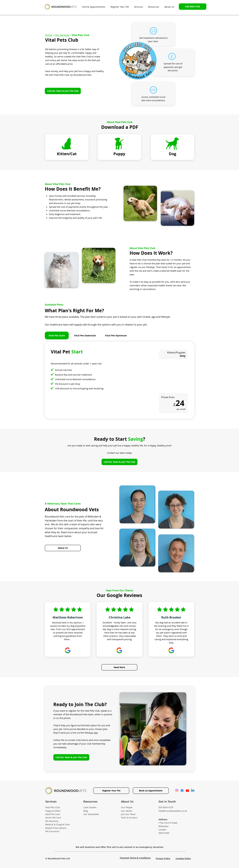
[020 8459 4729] (193, 7)
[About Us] (63, 548)
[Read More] (119, 667)
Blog (86, 811)
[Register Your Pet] (111, 791)
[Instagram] (177, 791)
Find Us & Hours (129, 818)
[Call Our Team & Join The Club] (63, 91)
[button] (154, 7)
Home (49, 35)
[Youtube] (187, 791)
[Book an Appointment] (151, 791)
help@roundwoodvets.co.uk (173, 811)
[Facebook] (182, 791)
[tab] (57, 335)
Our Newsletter (91, 814)
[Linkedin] (193, 791)
